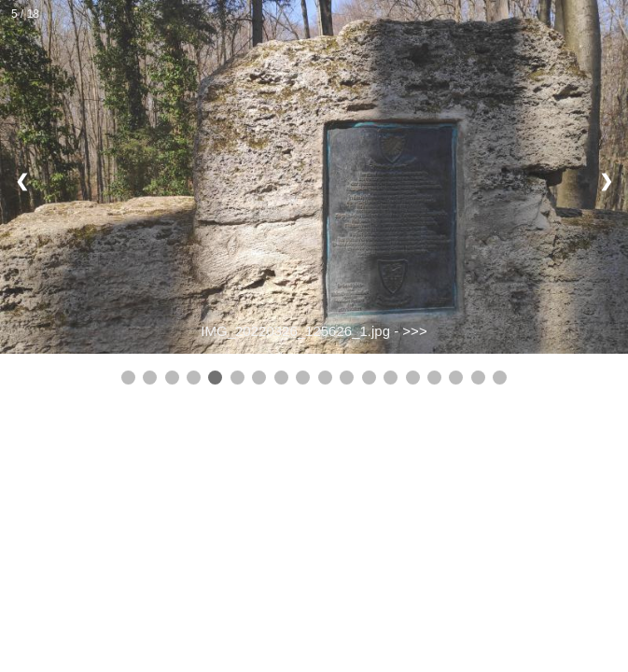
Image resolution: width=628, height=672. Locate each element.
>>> (414, 331)
